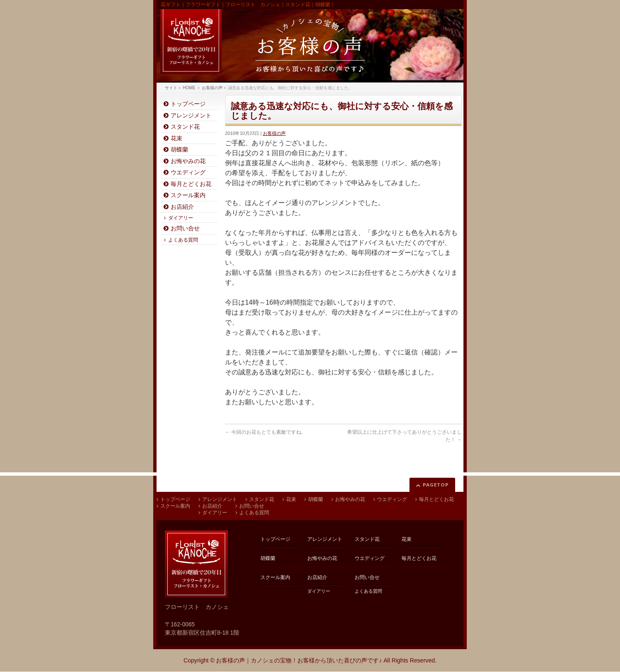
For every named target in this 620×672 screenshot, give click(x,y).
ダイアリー (181, 218)
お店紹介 (182, 207)
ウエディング (188, 172)
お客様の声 (274, 133)
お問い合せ (185, 228)
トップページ (188, 104)
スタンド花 (185, 127)
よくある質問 (183, 240)
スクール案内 (188, 195)
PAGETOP (436, 485)
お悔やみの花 (188, 161)
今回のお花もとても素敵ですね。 (266, 432)
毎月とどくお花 (191, 184)
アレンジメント (191, 116)
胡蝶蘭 (179, 150)
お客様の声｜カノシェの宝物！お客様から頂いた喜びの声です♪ (299, 660)
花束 (176, 138)
